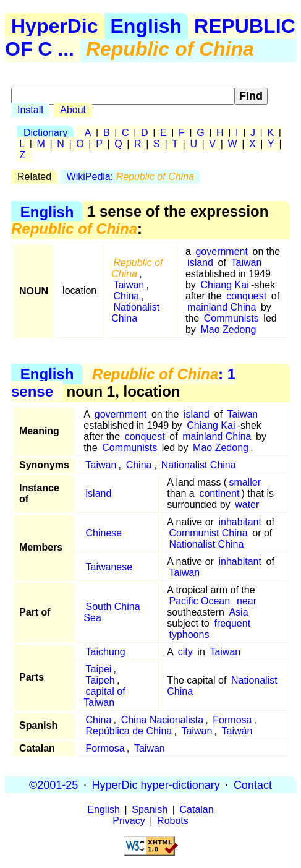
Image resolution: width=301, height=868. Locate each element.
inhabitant (240, 522)
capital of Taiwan (104, 697)
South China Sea (112, 612)
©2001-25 (53, 784)
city (185, 652)
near (247, 601)
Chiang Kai (224, 285)
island (200, 263)
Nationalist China (135, 313)
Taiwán (237, 731)
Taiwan (129, 285)
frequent (232, 623)
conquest (246, 296)
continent (219, 493)
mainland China (222, 307)
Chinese (104, 533)
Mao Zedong (228, 329)
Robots (173, 821)
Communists (231, 318)
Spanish (150, 810)
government (222, 251)
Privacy (129, 821)
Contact (253, 784)
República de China (129, 731)
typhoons (189, 634)
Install (30, 110)
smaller (245, 482)
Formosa (232, 720)
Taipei (99, 669)
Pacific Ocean (199, 601)
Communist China (208, 533)
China (126, 296)
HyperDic (55, 26)
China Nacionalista (162, 720)
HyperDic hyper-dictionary (156, 784)
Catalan (197, 810)
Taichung (106, 652)
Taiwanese (109, 567)
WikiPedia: (130, 177)
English (146, 26)
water (247, 505)
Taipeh (100, 680)
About (73, 110)
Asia (238, 612)
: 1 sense (123, 383)
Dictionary (45, 133)
